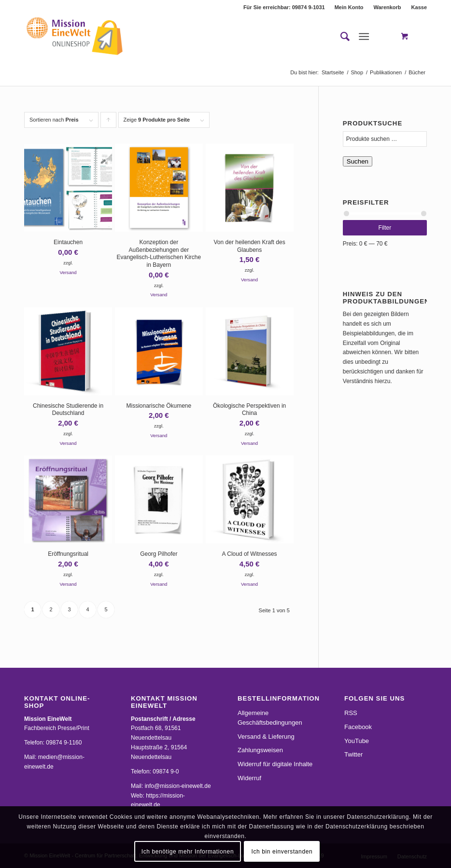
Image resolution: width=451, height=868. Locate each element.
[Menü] (364, 37)
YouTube (357, 741)
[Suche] (340, 37)
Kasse (419, 7)
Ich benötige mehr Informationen (188, 852)
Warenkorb (388, 7)
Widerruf (249, 778)
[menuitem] (349, 7)
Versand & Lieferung (266, 737)
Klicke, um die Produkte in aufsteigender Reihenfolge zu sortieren (109, 122)
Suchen (358, 161)
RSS (351, 713)
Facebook (358, 727)
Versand (68, 272)
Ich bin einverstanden (282, 852)
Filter (385, 228)
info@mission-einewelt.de (178, 786)
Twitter (353, 754)
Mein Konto (349, 7)
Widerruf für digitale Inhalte (275, 764)
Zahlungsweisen (260, 750)
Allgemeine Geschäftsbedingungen (270, 718)
